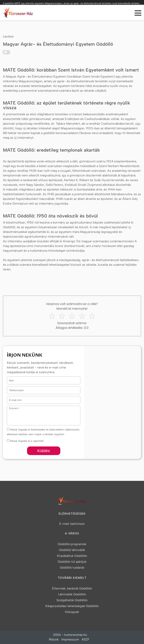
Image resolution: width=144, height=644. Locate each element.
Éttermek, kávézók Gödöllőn (72, 588)
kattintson (77, 524)
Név (9, 379)
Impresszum (70, 639)
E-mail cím (14, 398)
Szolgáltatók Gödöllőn (72, 600)
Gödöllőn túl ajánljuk (72, 562)
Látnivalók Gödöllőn (72, 594)
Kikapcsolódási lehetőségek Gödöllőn (72, 606)
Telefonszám (14, 389)
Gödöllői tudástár (72, 568)
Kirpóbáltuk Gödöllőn (72, 556)
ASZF (86, 639)
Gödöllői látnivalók (72, 550)
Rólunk (54, 639)
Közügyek (72, 612)
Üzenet (11, 408)
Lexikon (8, 36)
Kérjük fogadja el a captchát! (25, 441)
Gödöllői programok (72, 544)
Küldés (43, 451)
